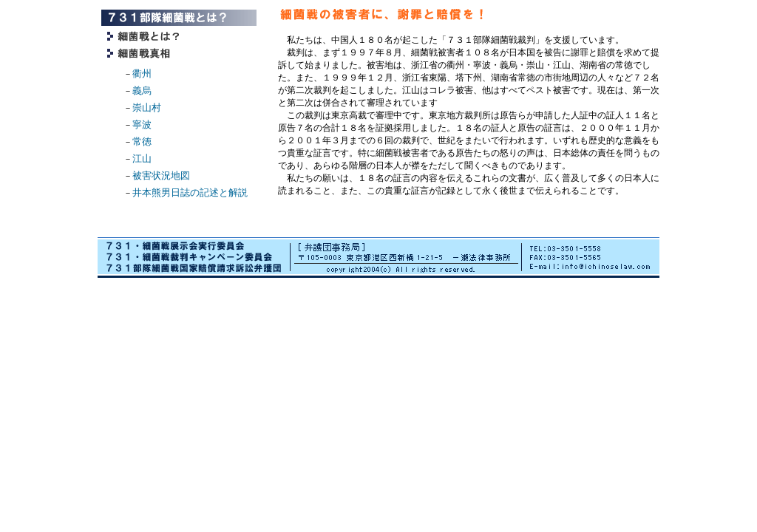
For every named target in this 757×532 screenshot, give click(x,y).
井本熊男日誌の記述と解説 (190, 192)
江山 (142, 158)
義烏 (142, 91)
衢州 (142, 74)
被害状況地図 (161, 175)
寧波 (142, 125)
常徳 (142, 141)
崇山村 (147, 108)
